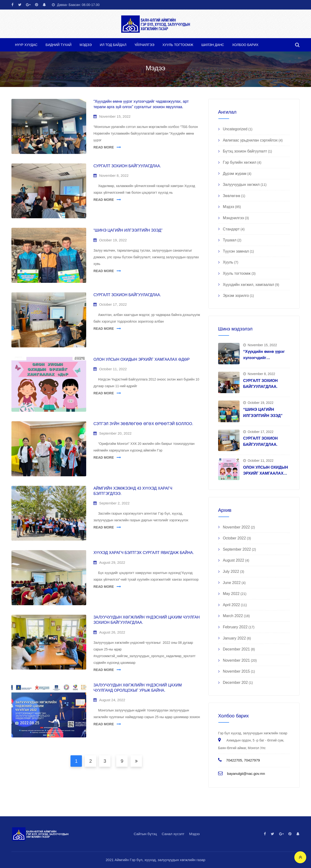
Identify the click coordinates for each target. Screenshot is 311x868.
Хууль (228, 262)
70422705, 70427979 (243, 760)
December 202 (235, 683)
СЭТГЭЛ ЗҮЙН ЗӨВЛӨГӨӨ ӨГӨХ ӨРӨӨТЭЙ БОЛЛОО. (143, 424)
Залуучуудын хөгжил (241, 185)
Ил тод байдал (113, 45)
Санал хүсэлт (173, 834)
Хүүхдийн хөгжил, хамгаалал (248, 285)
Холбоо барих (245, 45)
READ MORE (104, 147)
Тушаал (230, 240)
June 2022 (232, 583)
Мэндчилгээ (233, 218)
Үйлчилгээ (145, 45)
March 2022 (233, 616)
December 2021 (236, 649)
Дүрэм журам (235, 174)
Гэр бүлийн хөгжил (240, 162)
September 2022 (237, 549)
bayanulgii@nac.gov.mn (246, 774)
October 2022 (234, 538)
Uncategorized (235, 129)
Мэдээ (86, 45)
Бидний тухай (58, 45)
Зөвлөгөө (232, 196)
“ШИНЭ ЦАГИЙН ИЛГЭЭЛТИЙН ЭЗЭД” (128, 230)
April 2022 (231, 605)
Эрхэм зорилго (236, 296)
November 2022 (236, 527)
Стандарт (231, 229)
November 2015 (236, 671)
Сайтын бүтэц (145, 834)
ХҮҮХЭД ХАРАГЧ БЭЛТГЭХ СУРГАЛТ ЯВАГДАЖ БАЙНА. (144, 553)
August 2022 (234, 560)
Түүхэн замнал (236, 251)
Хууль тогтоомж (178, 45)
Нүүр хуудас (26, 45)
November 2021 (236, 660)
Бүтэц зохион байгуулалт (245, 151)
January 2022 (234, 638)
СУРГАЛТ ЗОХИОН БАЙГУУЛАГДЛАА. (127, 166)
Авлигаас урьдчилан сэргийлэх (250, 140)
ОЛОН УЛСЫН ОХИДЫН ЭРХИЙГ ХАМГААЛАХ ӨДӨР (141, 359)
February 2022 (235, 627)
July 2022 (231, 571)
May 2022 (231, 594)
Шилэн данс (213, 45)
